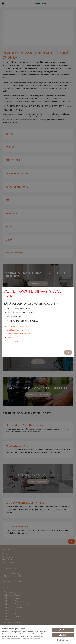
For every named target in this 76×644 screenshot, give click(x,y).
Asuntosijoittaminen (16, 330)
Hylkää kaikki (63, 635)
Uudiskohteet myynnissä (17, 326)
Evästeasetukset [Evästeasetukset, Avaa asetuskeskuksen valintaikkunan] (63, 640)
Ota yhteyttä (13, 341)
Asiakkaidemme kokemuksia (19, 334)
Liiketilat (11, 337)
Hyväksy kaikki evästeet (63, 630)
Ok (68, 352)
